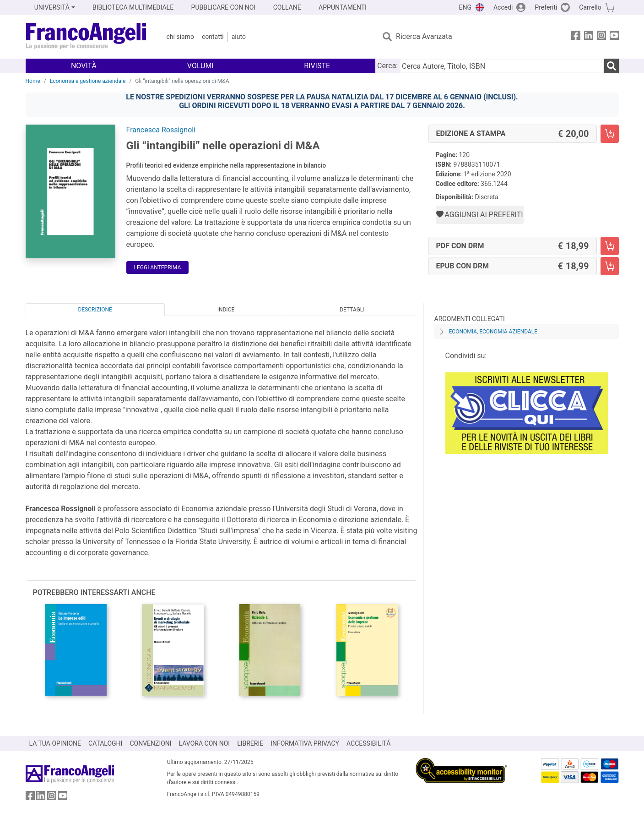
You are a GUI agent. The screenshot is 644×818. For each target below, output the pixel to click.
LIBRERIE (250, 743)
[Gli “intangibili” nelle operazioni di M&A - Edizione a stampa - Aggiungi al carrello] (610, 134)
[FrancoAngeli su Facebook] (576, 37)
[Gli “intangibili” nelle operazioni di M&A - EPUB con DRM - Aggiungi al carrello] (610, 266)
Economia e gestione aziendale (88, 81)
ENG (465, 7)
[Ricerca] (612, 66)
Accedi (503, 7)
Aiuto (239, 37)
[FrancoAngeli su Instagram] (601, 37)
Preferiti (546, 7)
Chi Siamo (180, 37)
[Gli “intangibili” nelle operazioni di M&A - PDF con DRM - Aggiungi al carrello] (610, 246)
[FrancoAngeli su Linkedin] (589, 37)
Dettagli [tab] (352, 310)
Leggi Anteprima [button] (158, 267)
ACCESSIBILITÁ (368, 743)
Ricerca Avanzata (424, 36)
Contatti (213, 37)
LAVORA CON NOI (205, 743)
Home (33, 81)
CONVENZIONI (150, 743)
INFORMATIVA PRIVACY (305, 743)
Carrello (590, 7)
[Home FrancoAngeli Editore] (86, 37)
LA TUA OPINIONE (55, 743)
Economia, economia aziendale (493, 332)
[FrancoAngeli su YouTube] (614, 37)
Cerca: (387, 66)
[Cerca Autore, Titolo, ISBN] (502, 66)
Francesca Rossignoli (161, 130)
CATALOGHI (105, 743)
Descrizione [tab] (95, 310)
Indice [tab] (226, 310)
